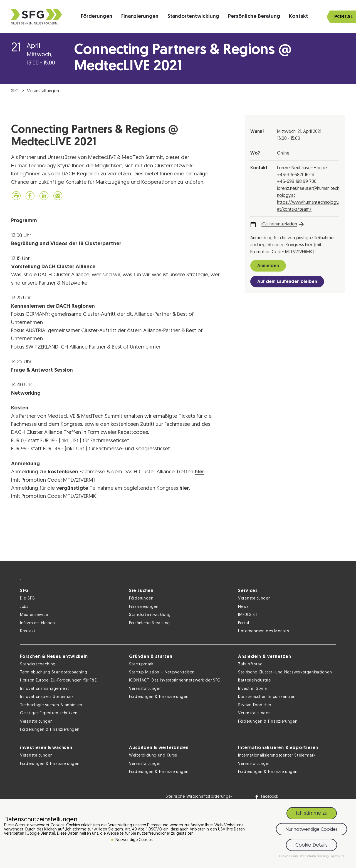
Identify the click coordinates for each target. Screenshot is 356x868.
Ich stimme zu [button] (312, 813)
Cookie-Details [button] (289, 856)
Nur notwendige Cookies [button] (311, 830)
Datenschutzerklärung (314, 856)
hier (199, 472)
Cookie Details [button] (311, 845)
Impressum (337, 856)
